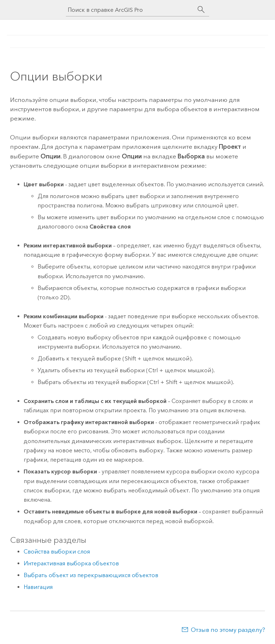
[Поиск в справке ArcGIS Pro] (130, 10)
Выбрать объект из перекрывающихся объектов (91, 575)
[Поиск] (201, 10)
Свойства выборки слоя (57, 552)
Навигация (38, 587)
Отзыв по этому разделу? (228, 630)
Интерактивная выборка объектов (71, 563)
